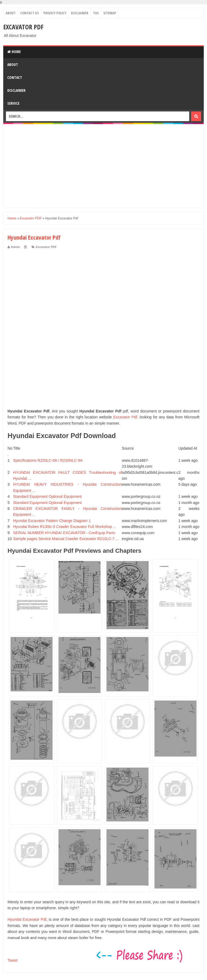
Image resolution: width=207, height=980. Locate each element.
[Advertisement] (103, 166)
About (11, 13)
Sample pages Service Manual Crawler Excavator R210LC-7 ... (66, 539)
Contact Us (30, 13)
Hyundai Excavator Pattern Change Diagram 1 (52, 521)
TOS (96, 13)
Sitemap (110, 13)
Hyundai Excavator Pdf (27, 919)
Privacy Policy (55, 13)
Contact (15, 77)
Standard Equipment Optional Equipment (48, 496)
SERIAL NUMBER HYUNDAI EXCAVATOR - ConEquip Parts (64, 533)
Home (14, 52)
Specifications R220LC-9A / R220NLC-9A (48, 460)
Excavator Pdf (125, 417)
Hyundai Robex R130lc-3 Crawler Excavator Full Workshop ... (65, 527)
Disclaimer (80, 13)
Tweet (13, 960)
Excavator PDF (23, 27)
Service (13, 103)
